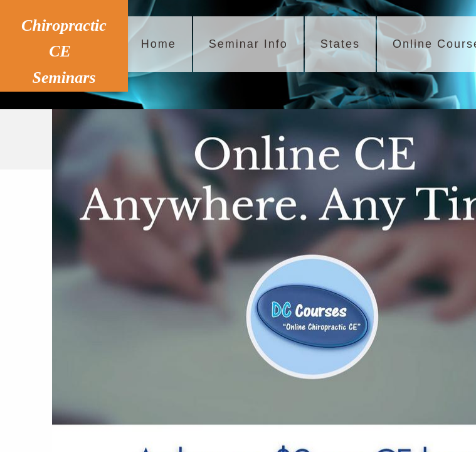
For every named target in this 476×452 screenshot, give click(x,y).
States (340, 44)
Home (159, 44)
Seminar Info (248, 44)
